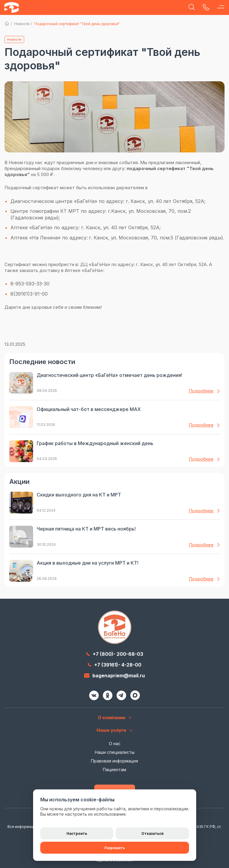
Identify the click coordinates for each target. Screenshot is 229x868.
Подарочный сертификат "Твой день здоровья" (77, 24)
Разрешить (115, 848)
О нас (115, 744)
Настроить (77, 833)
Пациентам (114, 770)
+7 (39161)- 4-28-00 (114, 665)
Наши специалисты (115, 752)
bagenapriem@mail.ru (114, 676)
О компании (115, 718)
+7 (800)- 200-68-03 (115, 654)
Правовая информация (114, 761)
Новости (22, 24)
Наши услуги (114, 730)
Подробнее (204, 391)
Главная (7, 24)
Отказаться (152, 833)
